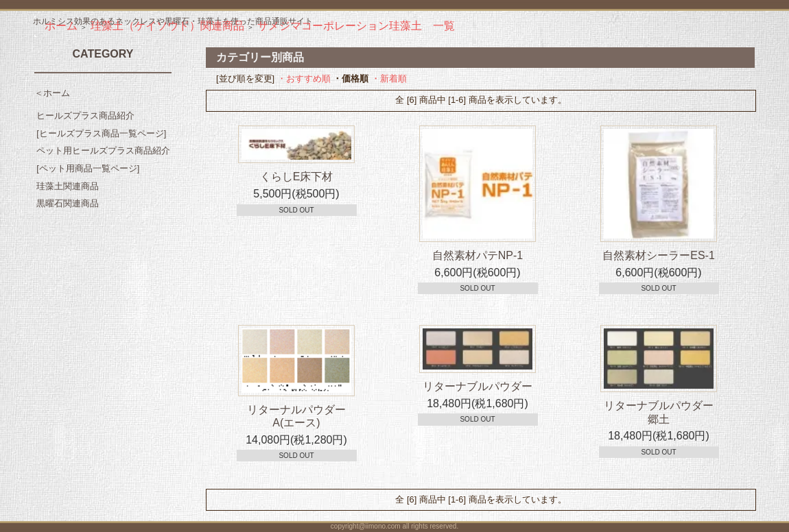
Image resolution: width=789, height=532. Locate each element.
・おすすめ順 (304, 78)
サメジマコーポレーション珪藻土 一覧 (356, 26)
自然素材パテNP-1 (478, 255)
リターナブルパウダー (478, 386)
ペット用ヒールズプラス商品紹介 (103, 150)
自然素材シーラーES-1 (659, 255)
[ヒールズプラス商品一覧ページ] (101, 133)
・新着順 (389, 78)
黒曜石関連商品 (68, 203)
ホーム (61, 26)
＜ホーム (52, 93)
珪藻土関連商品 (68, 186)
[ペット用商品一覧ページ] (88, 168)
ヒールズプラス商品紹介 (85, 116)
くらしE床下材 (297, 177)
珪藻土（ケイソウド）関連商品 (167, 26)
